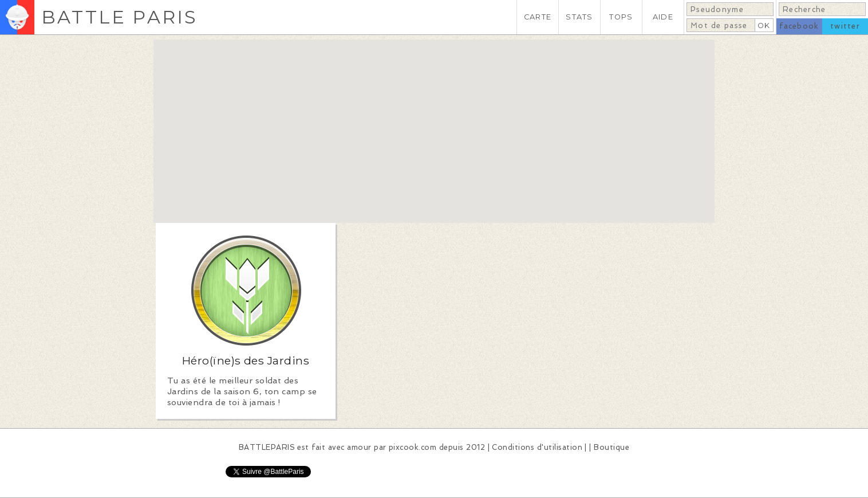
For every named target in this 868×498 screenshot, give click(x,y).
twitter (845, 26)
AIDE (663, 17)
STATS (579, 17)
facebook (799, 26)
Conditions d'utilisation (537, 447)
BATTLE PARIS (119, 17)
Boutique (611, 447)
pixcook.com (413, 447)
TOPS (621, 17)
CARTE (538, 17)
